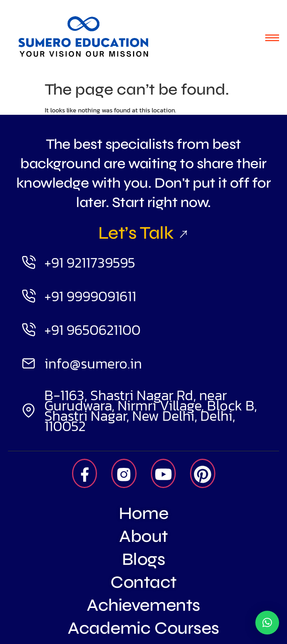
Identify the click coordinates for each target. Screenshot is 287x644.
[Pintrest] (203, 473)
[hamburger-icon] (272, 38)
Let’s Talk (143, 233)
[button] (267, 623)
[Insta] (124, 473)
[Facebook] (85, 473)
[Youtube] (163, 473)
